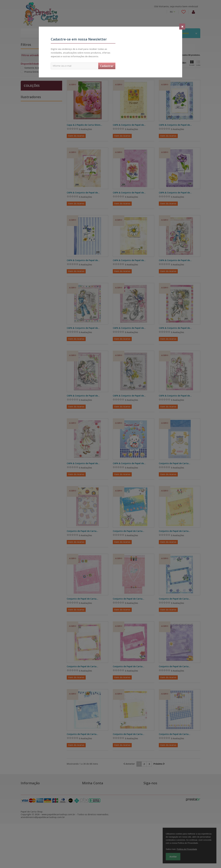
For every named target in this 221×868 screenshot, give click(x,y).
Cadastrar (107, 66)
